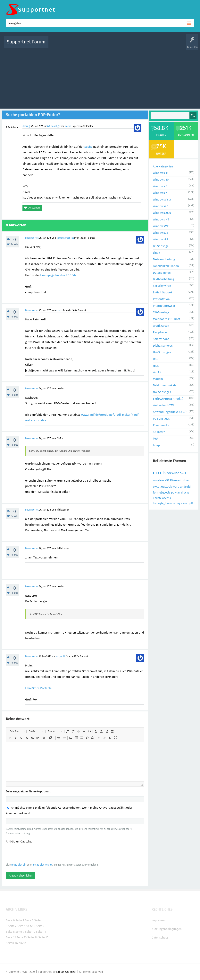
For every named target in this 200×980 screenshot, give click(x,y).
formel (157, 493)
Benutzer (151, 45)
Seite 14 (32, 937)
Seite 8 (10, 932)
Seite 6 (31, 926)
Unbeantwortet (107, 45)
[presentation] (36, 853)
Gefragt (26, 126)
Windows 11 (161, 173)
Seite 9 (20, 932)
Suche (88, 147)
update (157, 498)
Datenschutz (160, 938)
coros (68, 126)
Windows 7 (160, 193)
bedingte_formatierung (167, 503)
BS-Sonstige (161, 246)
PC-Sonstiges (161, 419)
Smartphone (161, 339)
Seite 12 (11, 937)
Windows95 (160, 239)
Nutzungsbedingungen (167, 929)
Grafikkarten (161, 326)
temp (156, 445)
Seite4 (12, 926)
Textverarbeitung (164, 259)
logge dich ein (19, 865)
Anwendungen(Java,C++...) (170, 412)
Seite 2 (29, 920)
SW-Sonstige (53, 126)
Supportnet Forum (26, 42)
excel (158, 473)
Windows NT (161, 219)
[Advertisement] (100, 77)
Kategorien (137, 45)
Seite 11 (41, 932)
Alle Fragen (77, 45)
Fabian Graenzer (66, 972)
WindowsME (161, 226)
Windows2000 (162, 213)
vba (168, 473)
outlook (167, 487)
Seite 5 (21, 926)
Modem (158, 379)
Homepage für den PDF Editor (60, 275)
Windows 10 (161, 180)
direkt (22, 943)
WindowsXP (161, 206)
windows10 (161, 480)
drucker (186, 493)
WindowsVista (162, 200)
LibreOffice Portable (38, 688)
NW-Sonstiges (162, 392)
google (166, 493)
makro (178, 480)
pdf (191, 503)
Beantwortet (32, 238)
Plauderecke (161, 425)
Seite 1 (20, 920)
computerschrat (65, 238)
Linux (156, 253)
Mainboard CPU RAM (167, 319)
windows (179, 473)
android (185, 487)
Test (156, 439)
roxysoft (60, 656)
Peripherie (160, 332)
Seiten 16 (12, 943)
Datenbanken (162, 273)
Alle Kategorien (163, 166)
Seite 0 (10, 920)
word (176, 487)
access (167, 498)
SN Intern (159, 432)
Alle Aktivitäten (59, 45)
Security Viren (162, 286)
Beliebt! (91, 45)
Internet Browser (164, 306)
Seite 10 (30, 932)
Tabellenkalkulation (166, 266)
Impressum (159, 920)
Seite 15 (43, 937)
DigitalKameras (163, 346)
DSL (155, 359)
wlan (178, 493)
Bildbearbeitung (164, 279)
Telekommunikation (166, 385)
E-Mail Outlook (163, 292)
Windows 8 (160, 186)
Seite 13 (22, 937)
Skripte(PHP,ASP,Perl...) (168, 399)
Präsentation (161, 299)
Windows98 (160, 233)
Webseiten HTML (164, 405)
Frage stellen (166, 45)
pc (173, 493)
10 (171, 480)
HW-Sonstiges (162, 352)
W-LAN (157, 372)
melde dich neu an (42, 865)
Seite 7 (40, 926)
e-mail (185, 503)
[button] (17, 731)
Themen (123, 45)
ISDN (156, 366)
